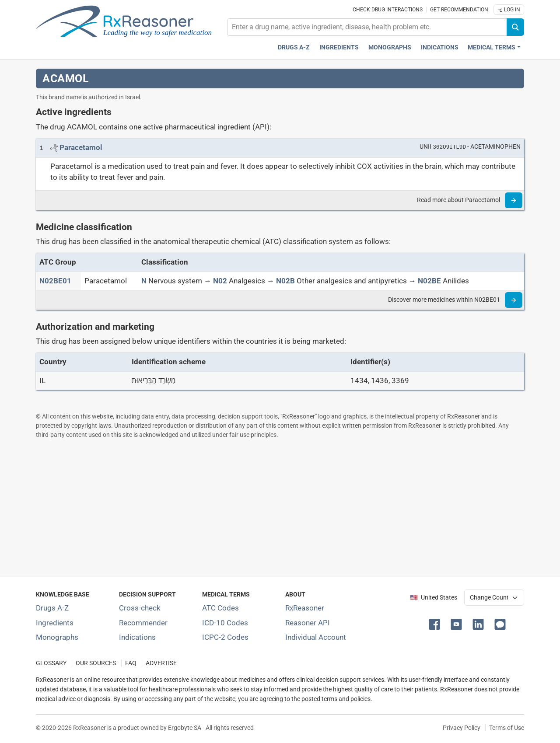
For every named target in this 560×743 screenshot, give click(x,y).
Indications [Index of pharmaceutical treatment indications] (137, 637)
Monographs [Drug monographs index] (390, 47)
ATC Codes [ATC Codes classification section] (220, 608)
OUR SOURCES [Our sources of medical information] (96, 663)
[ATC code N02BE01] (55, 281)
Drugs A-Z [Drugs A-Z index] (294, 47)
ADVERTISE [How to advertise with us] (161, 663)
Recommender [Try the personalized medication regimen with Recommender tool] (143, 623)
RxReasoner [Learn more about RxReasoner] (305, 608)
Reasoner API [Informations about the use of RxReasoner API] (308, 623)
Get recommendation (459, 10)
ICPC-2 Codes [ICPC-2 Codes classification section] (225, 637)
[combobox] (367, 27)
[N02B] (285, 281)
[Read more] (514, 200)
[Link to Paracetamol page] (81, 147)
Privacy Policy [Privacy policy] (462, 728)
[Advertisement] (280, 507)
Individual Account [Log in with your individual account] (316, 637)
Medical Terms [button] (492, 47)
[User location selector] (494, 597)
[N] (144, 281)
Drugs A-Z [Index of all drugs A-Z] (52, 608)
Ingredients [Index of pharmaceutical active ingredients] (55, 623)
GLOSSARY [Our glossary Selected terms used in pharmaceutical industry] (51, 663)
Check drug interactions (388, 10)
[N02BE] (429, 281)
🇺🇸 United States (434, 598)
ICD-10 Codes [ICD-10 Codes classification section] (225, 623)
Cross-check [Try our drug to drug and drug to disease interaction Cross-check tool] (140, 608)
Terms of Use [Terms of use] (507, 728)
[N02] (220, 281)
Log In (509, 10)
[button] (436, 624)
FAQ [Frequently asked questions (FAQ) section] (131, 663)
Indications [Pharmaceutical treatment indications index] (440, 47)
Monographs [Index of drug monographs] (57, 637)
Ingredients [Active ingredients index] (339, 47)
